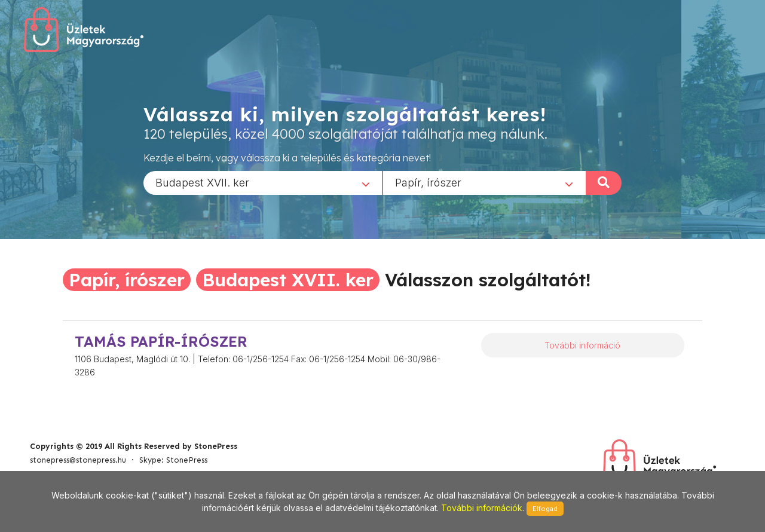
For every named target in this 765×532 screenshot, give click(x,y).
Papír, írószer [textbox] (428, 182)
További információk (482, 508)
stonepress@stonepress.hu (78, 460)
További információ (582, 345)
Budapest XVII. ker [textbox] (202, 182)
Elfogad (545, 509)
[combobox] (263, 182)
